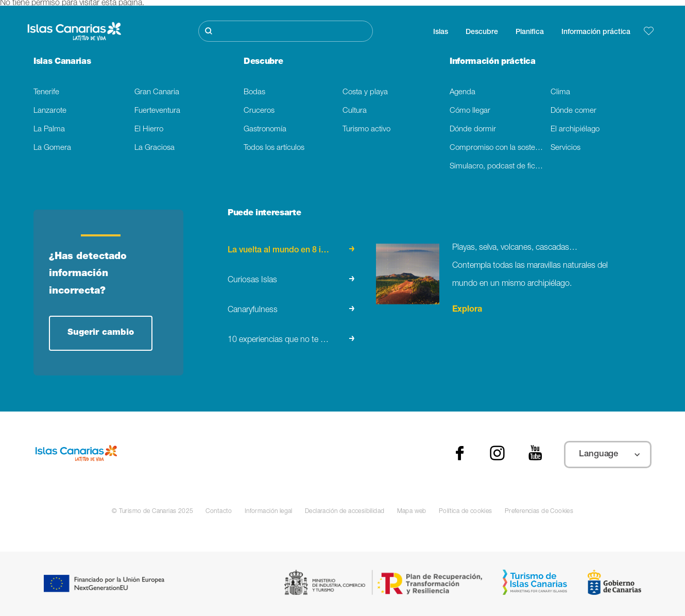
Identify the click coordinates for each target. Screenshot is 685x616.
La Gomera (52, 148)
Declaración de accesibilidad (345, 511)
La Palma (49, 130)
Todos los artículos (274, 148)
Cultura (355, 111)
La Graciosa (155, 148)
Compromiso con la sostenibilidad (500, 148)
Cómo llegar (470, 111)
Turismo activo (366, 130)
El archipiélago (575, 130)
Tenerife (46, 92)
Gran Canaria (157, 92)
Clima (560, 92)
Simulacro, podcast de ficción (499, 167)
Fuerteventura (157, 111)
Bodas (254, 92)
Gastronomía (265, 130)
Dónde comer (573, 111)
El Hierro (149, 130)
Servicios (566, 148)
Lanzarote (50, 111)
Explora (467, 310)
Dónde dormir (473, 130)
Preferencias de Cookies (539, 511)
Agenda (463, 92)
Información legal (269, 511)
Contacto (219, 511)
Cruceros (259, 111)
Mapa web (412, 511)
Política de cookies (466, 511)
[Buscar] (286, 31)
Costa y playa (365, 92)
